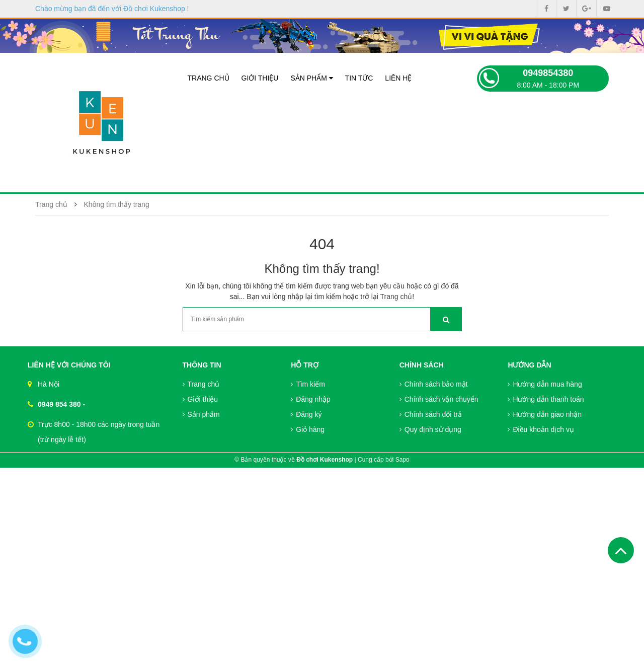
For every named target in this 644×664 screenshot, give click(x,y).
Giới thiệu (260, 78)
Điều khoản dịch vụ (541, 429)
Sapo (403, 460)
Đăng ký (306, 414)
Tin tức (359, 78)
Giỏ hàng (308, 429)
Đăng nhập (311, 399)
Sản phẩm (311, 78)
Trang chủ (209, 78)
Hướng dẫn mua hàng (545, 384)
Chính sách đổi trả (431, 414)
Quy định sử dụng (430, 429)
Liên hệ (398, 78)
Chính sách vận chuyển (439, 399)
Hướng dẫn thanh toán (546, 399)
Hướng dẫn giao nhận (545, 414)
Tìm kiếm (308, 384)
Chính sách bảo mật (434, 384)
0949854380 (548, 73)
